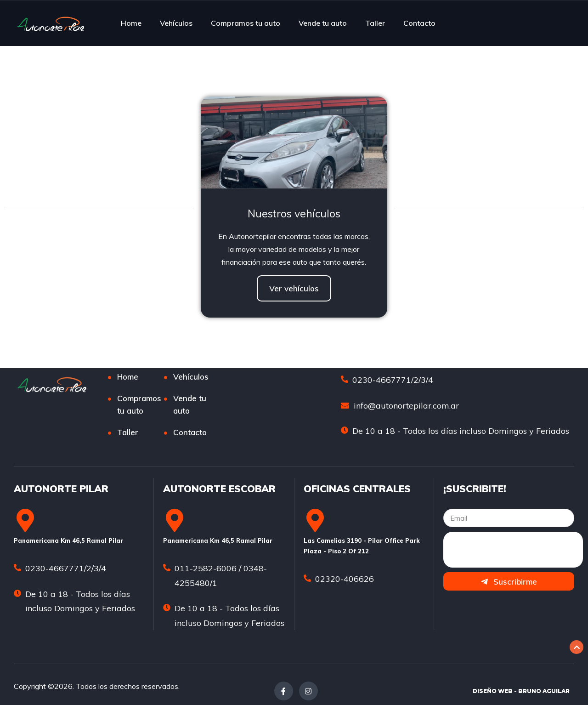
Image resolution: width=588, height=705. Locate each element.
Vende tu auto (323, 23)
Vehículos (176, 23)
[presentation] (513, 550)
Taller (375, 23)
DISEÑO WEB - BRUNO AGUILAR (521, 691)
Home (131, 23)
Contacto (419, 23)
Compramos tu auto (246, 23)
